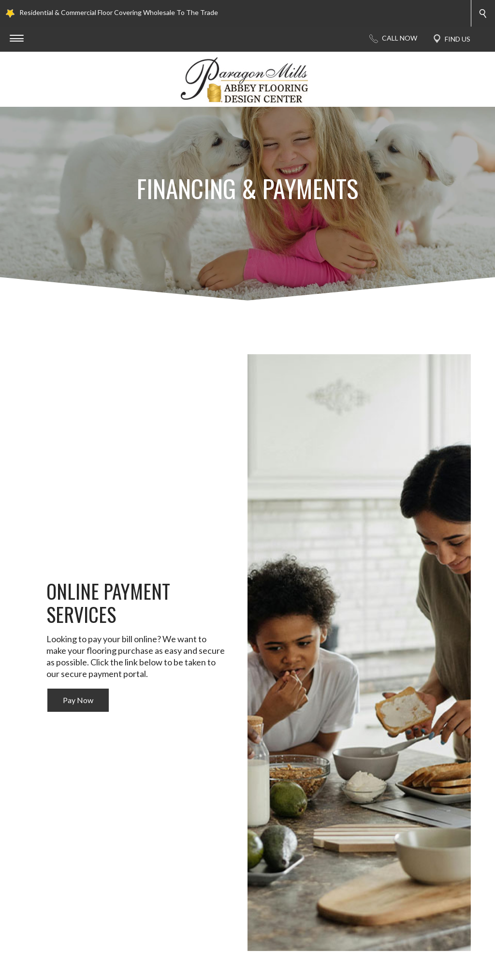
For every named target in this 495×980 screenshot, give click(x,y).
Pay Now (78, 700)
